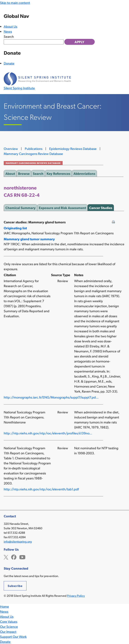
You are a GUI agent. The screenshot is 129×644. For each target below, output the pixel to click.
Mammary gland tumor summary (29, 239)
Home (4, 606)
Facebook (14, 557)
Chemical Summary (21, 207)
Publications (34, 148)
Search (9, 36)
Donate (9, 63)
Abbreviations (84, 173)
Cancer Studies (101, 207)
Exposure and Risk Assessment (62, 207)
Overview (11, 148)
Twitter (6, 557)
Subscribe (15, 586)
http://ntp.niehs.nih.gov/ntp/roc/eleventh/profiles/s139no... (48, 433)
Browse (24, 173)
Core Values (9, 621)
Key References (58, 173)
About (10, 173)
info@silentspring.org (18, 541)
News (8, 31)
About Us (10, 26)
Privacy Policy (76, 596)
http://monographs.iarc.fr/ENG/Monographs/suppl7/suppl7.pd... (51, 397)
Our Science (9, 626)
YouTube (22, 557)
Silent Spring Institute (19, 88)
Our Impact (8, 631)
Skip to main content (15, 3)
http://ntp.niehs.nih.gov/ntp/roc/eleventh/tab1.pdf (41, 489)
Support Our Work (13, 636)
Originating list (15, 228)
